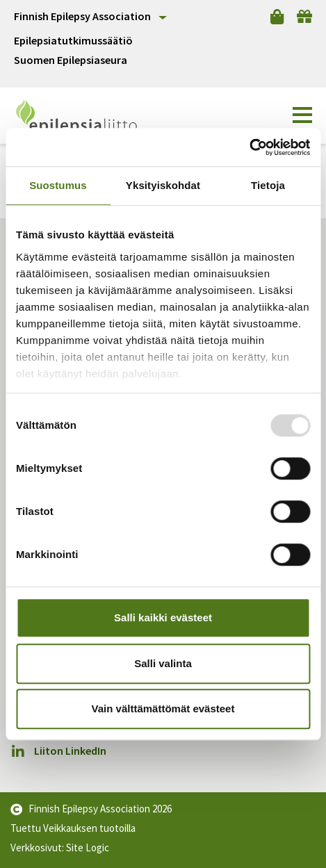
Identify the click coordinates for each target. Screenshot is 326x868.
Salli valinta (163, 663)
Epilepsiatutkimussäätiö (73, 41)
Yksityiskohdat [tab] (163, 185)
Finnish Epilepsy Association (82, 16)
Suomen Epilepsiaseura (71, 60)
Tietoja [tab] (268, 185)
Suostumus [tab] (58, 185)
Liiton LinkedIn (58, 751)
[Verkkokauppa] (277, 17)
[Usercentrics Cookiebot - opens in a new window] (249, 147)
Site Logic (88, 847)
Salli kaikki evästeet (163, 617)
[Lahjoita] (304, 17)
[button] (302, 115)
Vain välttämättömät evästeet (163, 709)
